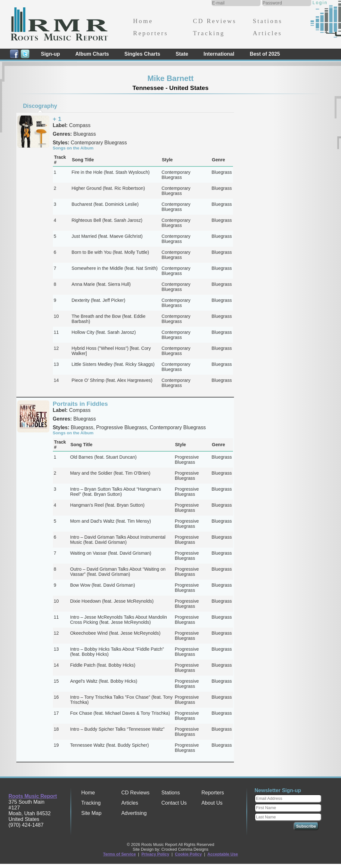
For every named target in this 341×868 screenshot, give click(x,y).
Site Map (91, 813)
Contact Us (174, 803)
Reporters (150, 33)
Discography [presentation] (40, 106)
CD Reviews (215, 21)
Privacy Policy (155, 854)
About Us (212, 803)
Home (143, 21)
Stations (268, 21)
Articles (267, 33)
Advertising (134, 813)
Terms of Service (120, 854)
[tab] (40, 106)
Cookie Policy (188, 854)
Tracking (209, 33)
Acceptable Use (223, 854)
